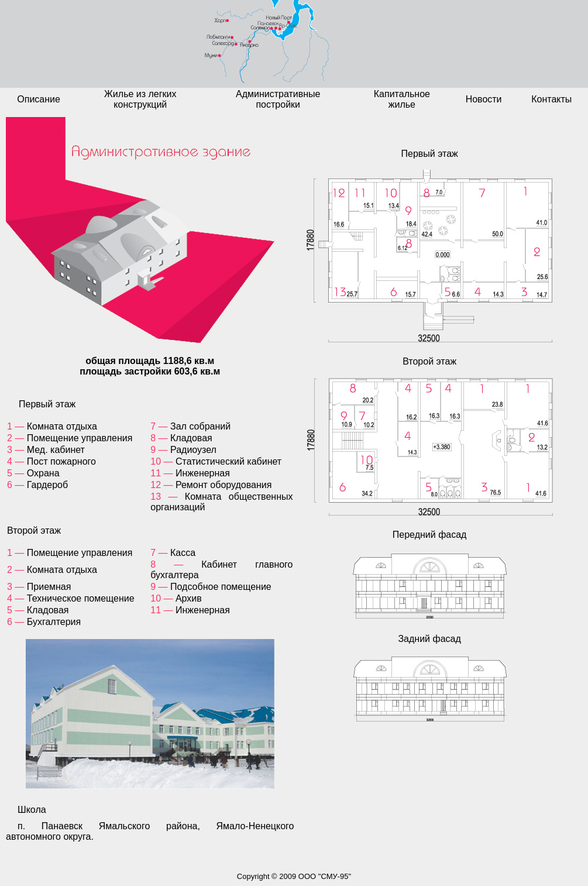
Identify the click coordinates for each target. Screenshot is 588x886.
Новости (484, 99)
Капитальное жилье (402, 99)
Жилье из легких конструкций (140, 99)
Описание (39, 99)
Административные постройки (278, 99)
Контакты (551, 99)
